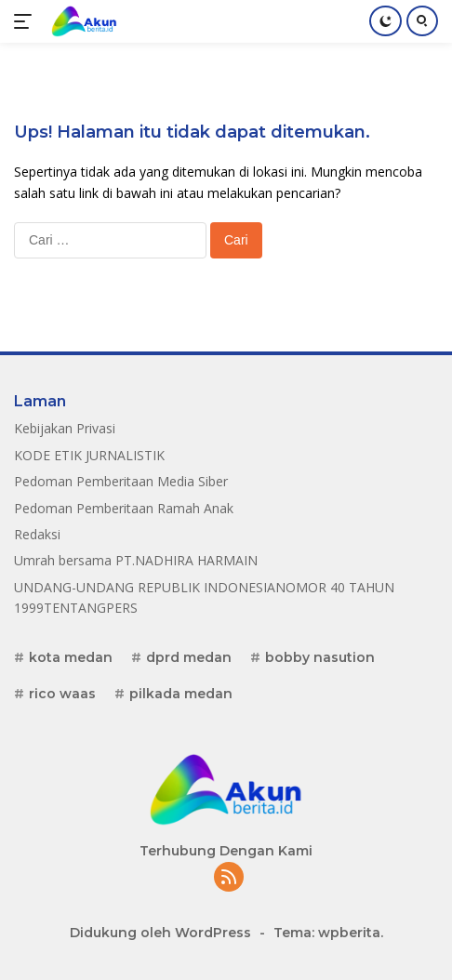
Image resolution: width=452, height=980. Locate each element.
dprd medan (189, 657)
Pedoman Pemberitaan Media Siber (121, 481)
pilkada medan (181, 694)
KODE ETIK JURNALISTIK (89, 455)
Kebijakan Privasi (65, 428)
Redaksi (37, 534)
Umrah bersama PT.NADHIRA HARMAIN (136, 560)
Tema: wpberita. (328, 933)
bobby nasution (320, 657)
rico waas (62, 694)
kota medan (71, 657)
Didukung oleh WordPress (160, 933)
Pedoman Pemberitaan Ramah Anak (124, 508)
